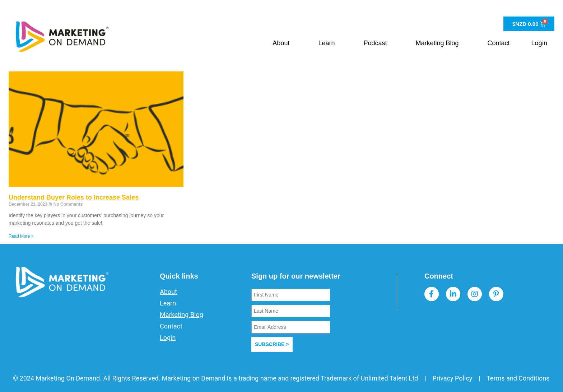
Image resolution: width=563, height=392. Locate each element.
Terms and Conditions (518, 378)
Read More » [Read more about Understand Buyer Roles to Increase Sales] (21, 236)
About (281, 43)
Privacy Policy (452, 378)
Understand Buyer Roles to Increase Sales (74, 197)
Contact (499, 43)
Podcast (375, 43)
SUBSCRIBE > (272, 344)
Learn (326, 43)
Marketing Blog (437, 43)
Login (539, 43)
